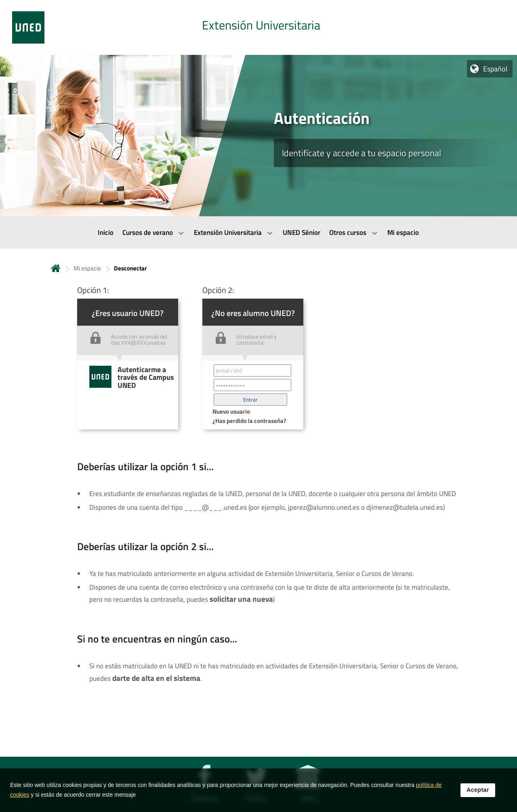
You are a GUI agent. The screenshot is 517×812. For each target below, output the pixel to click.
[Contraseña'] (252, 385)
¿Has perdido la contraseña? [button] (249, 421)
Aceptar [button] (478, 793)
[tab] (258, 27)
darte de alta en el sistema (156, 678)
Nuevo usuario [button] (231, 411)
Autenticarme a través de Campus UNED (146, 377)
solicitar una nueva (241, 599)
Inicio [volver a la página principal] (56, 268)
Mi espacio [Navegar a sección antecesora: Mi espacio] (87, 268)
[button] (250, 400)
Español (495, 69)
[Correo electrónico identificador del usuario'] (252, 370)
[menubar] (258, 232)
